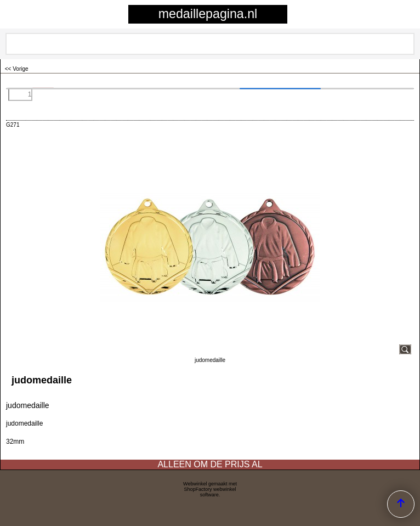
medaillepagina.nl (208, 14)
